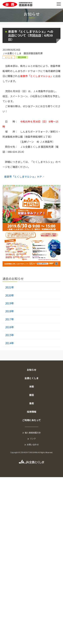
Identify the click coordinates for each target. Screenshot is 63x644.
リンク (33, 438)
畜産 (32, 403)
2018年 (10, 311)
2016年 (10, 327)
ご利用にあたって (32, 420)
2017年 (10, 319)
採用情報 (32, 412)
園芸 (32, 395)
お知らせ (32, 370)
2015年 (10, 335)
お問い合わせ (33, 444)
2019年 (10, 303)
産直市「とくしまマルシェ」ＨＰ (23, 177)
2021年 (10, 287)
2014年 (10, 343)
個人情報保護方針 (33, 433)
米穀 (32, 386)
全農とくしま (32, 378)
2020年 (10, 295)
